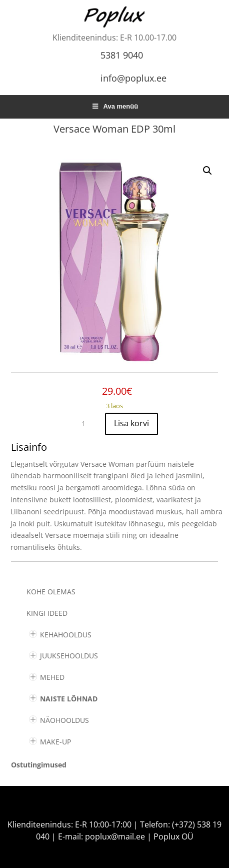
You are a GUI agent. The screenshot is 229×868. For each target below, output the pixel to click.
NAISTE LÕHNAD (69, 699)
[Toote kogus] (87, 424)
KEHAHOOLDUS (66, 635)
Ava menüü (114, 106)
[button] (207, 171)
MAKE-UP (55, 742)
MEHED (52, 677)
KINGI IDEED (47, 613)
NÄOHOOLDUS (64, 720)
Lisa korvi (131, 423)
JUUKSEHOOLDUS (69, 656)
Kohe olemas (51, 592)
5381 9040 (122, 55)
